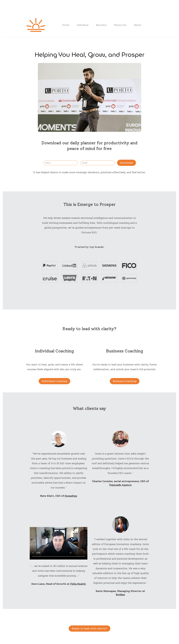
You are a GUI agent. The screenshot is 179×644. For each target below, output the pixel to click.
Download (127, 163)
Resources (118, 25)
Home (65, 25)
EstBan (120, 595)
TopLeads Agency (120, 485)
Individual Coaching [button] (54, 381)
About (135, 25)
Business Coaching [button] (125, 381)
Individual (81, 25)
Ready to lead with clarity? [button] (89, 629)
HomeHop (71, 496)
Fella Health (78, 584)
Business (100, 25)
